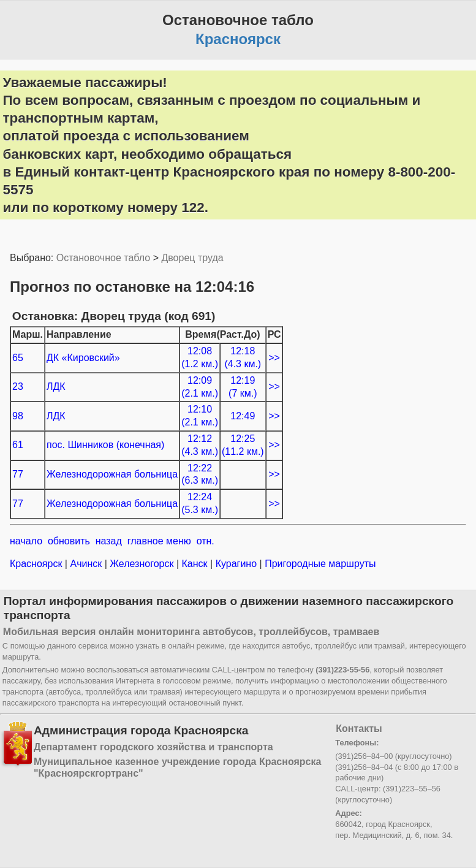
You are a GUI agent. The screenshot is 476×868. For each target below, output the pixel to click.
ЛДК (56, 386)
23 (18, 386)
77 (18, 474)
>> (274, 358)
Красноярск (37, 564)
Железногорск (142, 564)
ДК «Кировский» (83, 358)
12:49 (243, 416)
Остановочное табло (103, 258)
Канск (195, 564)
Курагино (236, 564)
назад (109, 541)
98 (18, 416)
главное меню (159, 541)
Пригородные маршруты (319, 564)
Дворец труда (192, 258)
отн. (206, 541)
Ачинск (86, 564)
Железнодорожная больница (112, 474)
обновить (69, 541)
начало (26, 541)
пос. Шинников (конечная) (105, 445)
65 (18, 358)
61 (18, 445)
